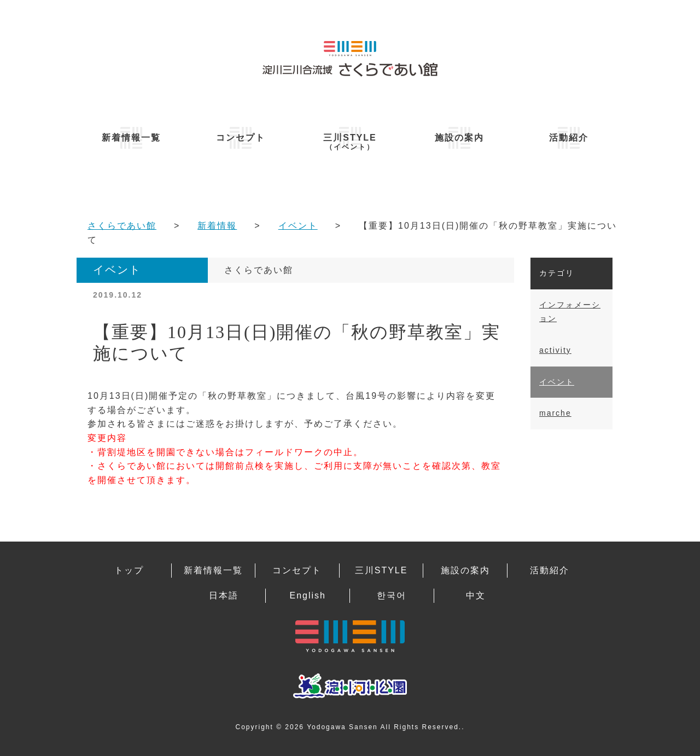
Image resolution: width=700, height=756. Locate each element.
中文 (476, 595)
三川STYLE (350, 142)
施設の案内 (459, 138)
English (307, 595)
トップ (129, 570)
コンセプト (241, 138)
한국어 (392, 595)
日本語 (224, 595)
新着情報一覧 (131, 138)
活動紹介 (569, 138)
